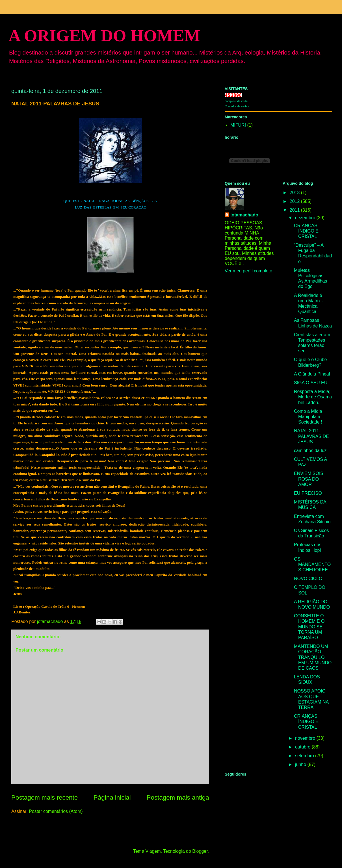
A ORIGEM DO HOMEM (104, 36)
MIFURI (238, 125)
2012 (295, 201)
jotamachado (244, 215)
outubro (303, 747)
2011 (295, 210)
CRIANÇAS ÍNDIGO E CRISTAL (306, 231)
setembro (305, 756)
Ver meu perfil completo (248, 271)
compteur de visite (236, 101)
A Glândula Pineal (312, 374)
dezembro (306, 218)
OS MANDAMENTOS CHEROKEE (312, 564)
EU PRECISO (308, 493)
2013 (295, 193)
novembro (306, 738)
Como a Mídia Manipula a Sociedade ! (308, 417)
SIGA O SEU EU (311, 383)
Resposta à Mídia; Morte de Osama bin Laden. (313, 397)
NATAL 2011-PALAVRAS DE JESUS (311, 436)
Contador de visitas (237, 106)
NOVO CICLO (308, 579)
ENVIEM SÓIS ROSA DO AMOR (309, 479)
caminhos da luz (310, 451)
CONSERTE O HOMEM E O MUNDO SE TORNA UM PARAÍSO (309, 627)
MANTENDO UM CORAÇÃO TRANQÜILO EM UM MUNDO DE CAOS (313, 657)
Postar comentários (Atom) (56, 811)
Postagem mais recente (45, 798)
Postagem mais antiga (178, 798)
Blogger (200, 851)
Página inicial (112, 798)
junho (301, 764)
